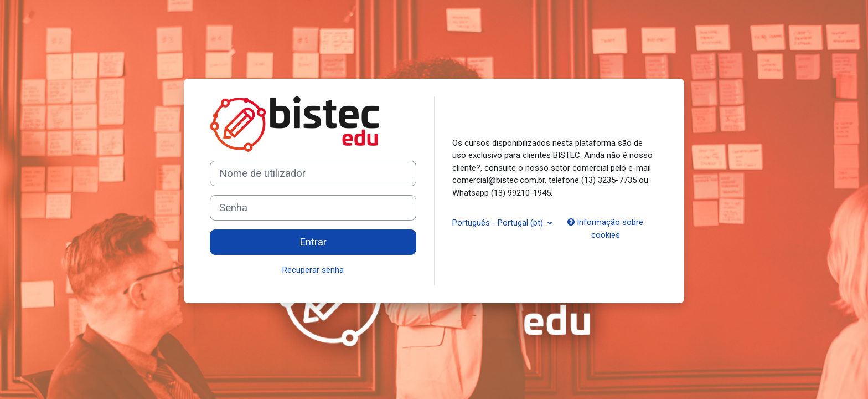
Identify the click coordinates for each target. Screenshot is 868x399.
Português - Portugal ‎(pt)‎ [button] (499, 223)
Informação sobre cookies (605, 229)
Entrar (313, 242)
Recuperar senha (313, 270)
